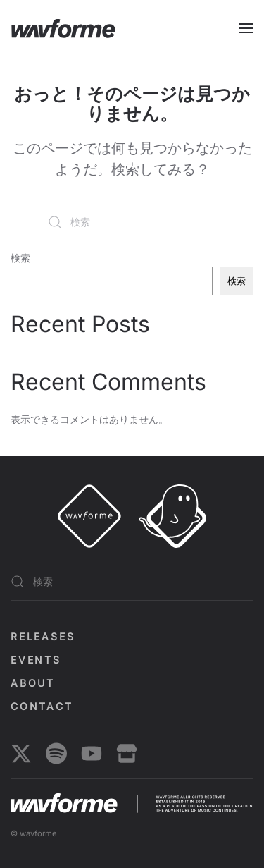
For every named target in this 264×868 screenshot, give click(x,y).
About (33, 683)
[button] (246, 28)
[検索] (132, 222)
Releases (43, 636)
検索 (20, 258)
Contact (42, 706)
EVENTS (36, 660)
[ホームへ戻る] (63, 28)
